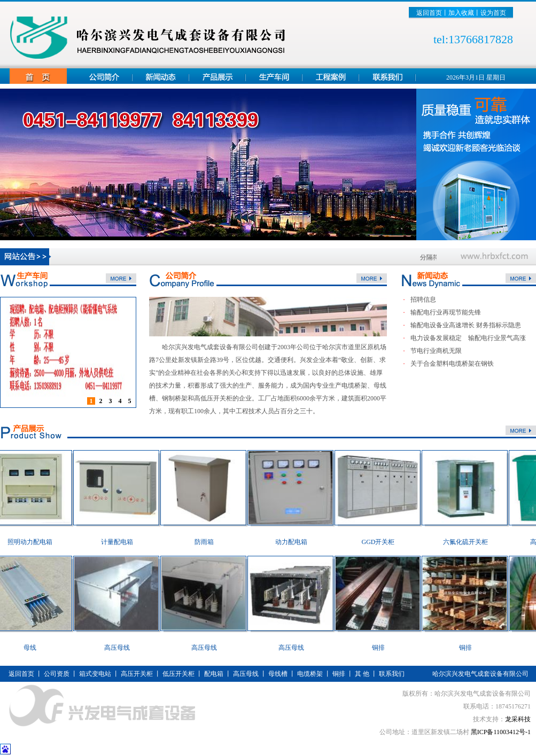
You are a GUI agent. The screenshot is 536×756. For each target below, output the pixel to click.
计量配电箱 (121, 542)
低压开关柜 (178, 674)
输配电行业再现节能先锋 (446, 312)
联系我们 (392, 674)
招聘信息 (423, 300)
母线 (34, 648)
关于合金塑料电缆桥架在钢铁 (452, 364)
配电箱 (214, 674)
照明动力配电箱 (34, 542)
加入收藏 (461, 13)
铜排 (382, 648)
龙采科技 (518, 719)
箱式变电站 (95, 674)
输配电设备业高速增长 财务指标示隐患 (466, 325)
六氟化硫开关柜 (469, 542)
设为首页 (493, 13)
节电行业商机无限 (436, 351)
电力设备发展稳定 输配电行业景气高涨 (468, 338)
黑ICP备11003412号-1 (501, 732)
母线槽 (278, 674)
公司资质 (57, 674)
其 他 (362, 674)
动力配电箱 (295, 542)
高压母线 (121, 648)
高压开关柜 (137, 674)
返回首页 (429, 13)
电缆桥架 (310, 674)
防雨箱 (208, 542)
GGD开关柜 (382, 542)
